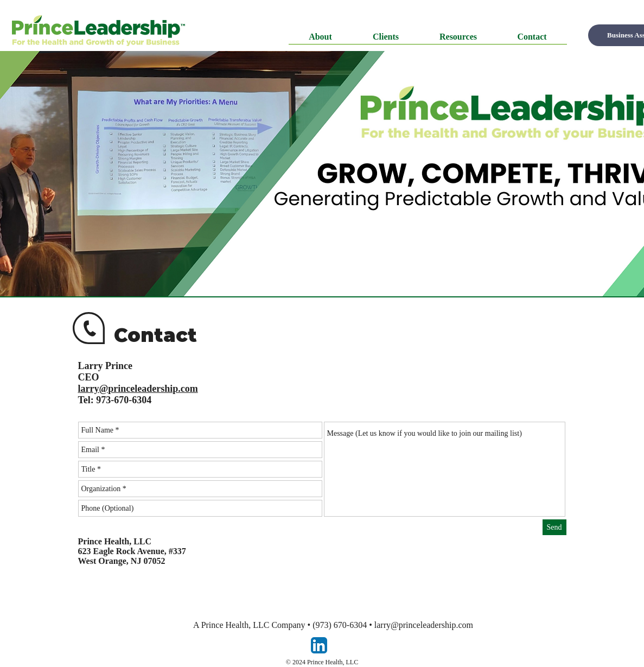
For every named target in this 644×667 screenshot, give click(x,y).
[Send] (554, 527)
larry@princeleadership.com (424, 625)
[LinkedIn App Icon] (319, 645)
